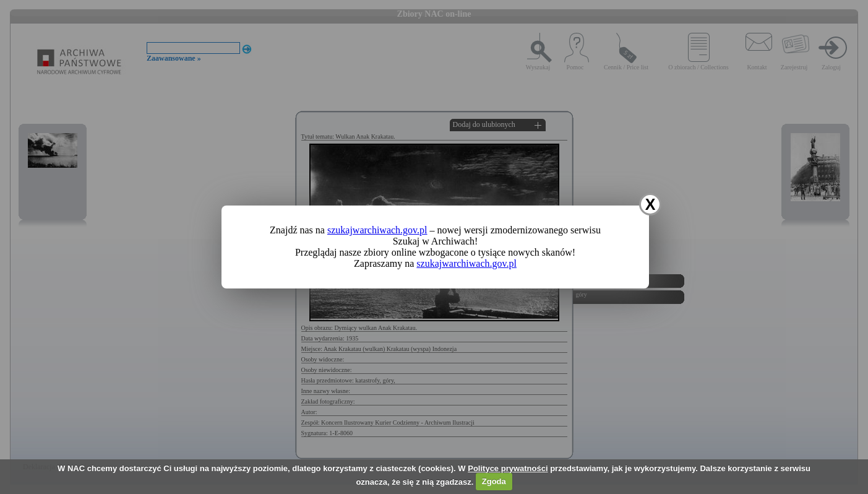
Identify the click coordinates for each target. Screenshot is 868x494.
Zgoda (494, 481)
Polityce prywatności (508, 468)
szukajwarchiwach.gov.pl (377, 230)
